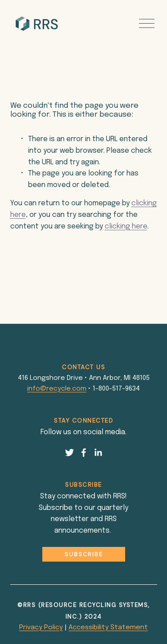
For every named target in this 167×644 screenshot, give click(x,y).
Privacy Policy (41, 628)
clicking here (126, 226)
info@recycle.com (57, 389)
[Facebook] (84, 452)
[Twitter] (69, 452)
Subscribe (84, 554)
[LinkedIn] (98, 452)
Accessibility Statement (108, 628)
